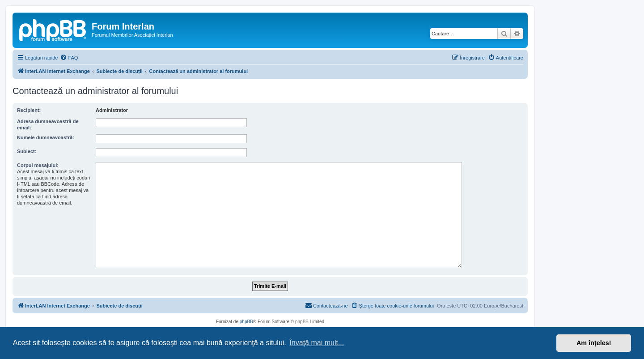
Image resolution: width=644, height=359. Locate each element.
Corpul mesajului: (38, 165)
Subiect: (27, 151)
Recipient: (29, 110)
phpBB (246, 322)
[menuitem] (69, 58)
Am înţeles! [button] (594, 343)
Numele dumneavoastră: (46, 137)
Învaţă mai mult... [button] (317, 343)
